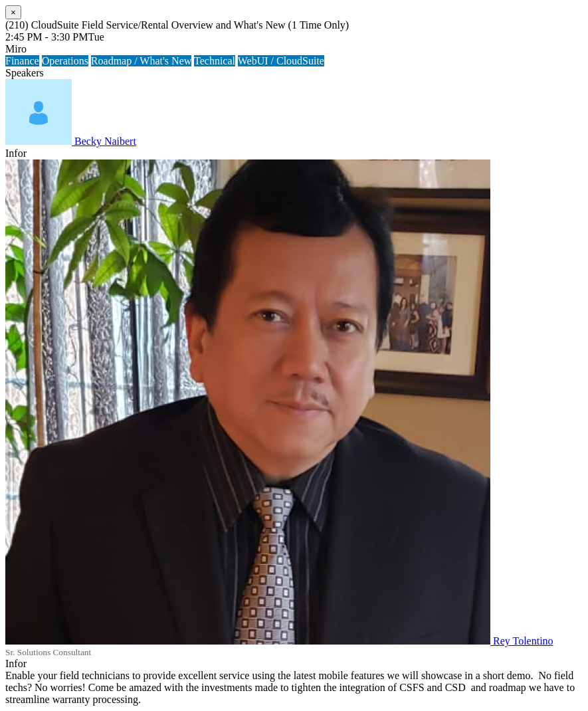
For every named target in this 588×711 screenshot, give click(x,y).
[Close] (13, 12)
